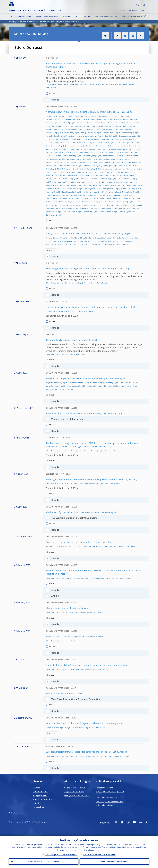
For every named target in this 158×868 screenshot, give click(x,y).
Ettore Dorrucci (75, 84)
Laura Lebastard (121, 152)
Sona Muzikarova (122, 546)
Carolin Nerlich (95, 84)
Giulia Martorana (68, 159)
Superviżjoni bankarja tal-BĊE (134, 16)
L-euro (77, 16)
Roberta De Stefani (120, 238)
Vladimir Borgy (127, 133)
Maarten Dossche (101, 123)
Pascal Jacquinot (66, 241)
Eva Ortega (79, 126)
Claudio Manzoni (105, 212)
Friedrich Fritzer (102, 143)
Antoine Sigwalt (65, 205)
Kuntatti (36, 803)
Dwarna (122, 10)
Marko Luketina (69, 156)
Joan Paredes (124, 199)
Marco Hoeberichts (53, 149)
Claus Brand (64, 123)
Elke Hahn (126, 185)
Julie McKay (69, 641)
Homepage (13, 22)
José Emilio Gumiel (127, 146)
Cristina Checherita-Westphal (79, 136)
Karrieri (144, 10)
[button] (142, 5)
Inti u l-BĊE (133, 10)
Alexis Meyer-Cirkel (72, 669)
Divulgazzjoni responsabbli (77, 795)
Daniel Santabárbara (89, 612)
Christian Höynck (74, 149)
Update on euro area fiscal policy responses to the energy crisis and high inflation (87, 307)
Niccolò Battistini (67, 133)
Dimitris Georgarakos (72, 185)
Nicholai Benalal (75, 238)
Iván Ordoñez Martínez (83, 199)
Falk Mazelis (75, 195)
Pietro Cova (50, 139)
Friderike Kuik (102, 152)
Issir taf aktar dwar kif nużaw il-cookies (99, 855)
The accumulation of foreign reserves (65, 694)
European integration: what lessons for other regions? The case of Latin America (86, 752)
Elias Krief (87, 212)
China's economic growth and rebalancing (67, 608)
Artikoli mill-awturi (72, 22)
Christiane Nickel (114, 84)
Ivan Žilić (125, 169)
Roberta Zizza (65, 172)
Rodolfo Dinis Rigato (53, 182)
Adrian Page (110, 162)
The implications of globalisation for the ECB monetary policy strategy (81, 413)
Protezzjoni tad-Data (105, 788)
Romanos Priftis (88, 202)
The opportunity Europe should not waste (67, 340)
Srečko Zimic (125, 205)
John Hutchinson (95, 149)
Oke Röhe (105, 202)
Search (138, 5)
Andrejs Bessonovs (88, 133)
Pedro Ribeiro (88, 166)
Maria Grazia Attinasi (110, 129)
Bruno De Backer (124, 179)
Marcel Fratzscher (72, 756)
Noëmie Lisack (127, 192)
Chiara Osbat (92, 162)
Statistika (66, 16)
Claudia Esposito (87, 208)
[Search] (125, 4)
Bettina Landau (102, 120)
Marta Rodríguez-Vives (116, 386)
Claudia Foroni (93, 182)
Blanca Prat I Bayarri (66, 202)
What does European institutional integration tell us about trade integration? (84, 723)
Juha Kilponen (72, 116)
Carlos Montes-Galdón (71, 162)
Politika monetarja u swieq (21, 16)
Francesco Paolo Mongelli (74, 578)
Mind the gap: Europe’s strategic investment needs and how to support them (85, 269)
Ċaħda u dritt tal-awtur (75, 788)
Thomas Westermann (106, 169)
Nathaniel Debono (69, 139)
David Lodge (63, 126)
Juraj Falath (83, 143)
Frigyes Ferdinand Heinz (99, 546)
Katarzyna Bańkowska (68, 175)
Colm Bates (88, 175)
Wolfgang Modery (110, 159)
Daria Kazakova (66, 152)
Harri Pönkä (116, 126)
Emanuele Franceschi (114, 182)
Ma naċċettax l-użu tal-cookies (114, 862)
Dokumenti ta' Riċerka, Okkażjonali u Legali (45, 22)
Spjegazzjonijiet (40, 795)
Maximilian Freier (71, 354)
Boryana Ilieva (71, 189)
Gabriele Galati (121, 123)
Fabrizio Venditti (122, 120)
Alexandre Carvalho (53, 136)
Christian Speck (85, 205)
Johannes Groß (109, 185)
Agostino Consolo (104, 136)
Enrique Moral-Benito (93, 116)
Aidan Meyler (114, 195)
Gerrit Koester (114, 116)
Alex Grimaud (90, 146)
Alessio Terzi (121, 578)
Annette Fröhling (122, 143)
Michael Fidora (70, 451)
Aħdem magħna (40, 792)
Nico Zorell (77, 244)
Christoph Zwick (95, 244)
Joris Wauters (85, 169)
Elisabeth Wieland (105, 205)
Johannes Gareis (71, 146)
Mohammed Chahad (84, 179)
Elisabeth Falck (74, 182)
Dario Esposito (106, 208)
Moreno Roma (122, 202)
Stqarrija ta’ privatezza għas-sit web (110, 793)
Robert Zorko (83, 172)
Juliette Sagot (106, 166)
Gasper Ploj (127, 162)
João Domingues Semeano (102, 383)
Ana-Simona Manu (110, 156)
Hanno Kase (126, 189)
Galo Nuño (63, 199)
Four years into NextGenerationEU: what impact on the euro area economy (84, 234)
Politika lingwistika (104, 805)
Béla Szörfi (123, 166)
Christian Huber (125, 208)
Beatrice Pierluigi (98, 126)
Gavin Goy (92, 185)
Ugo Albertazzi (89, 129)
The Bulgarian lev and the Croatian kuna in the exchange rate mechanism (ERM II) (87, 479)
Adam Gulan (108, 146)
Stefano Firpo (118, 756)
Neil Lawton (110, 192)
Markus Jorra (89, 189)
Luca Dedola (88, 139)
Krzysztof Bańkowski (53, 238)
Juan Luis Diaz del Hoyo (54, 546)
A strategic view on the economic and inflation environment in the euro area (84, 112)
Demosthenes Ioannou (54, 195)
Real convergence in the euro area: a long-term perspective (76, 542)
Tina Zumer (109, 451)
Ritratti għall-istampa (42, 799)
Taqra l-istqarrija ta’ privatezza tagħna (61, 855)
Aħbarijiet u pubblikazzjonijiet (106, 16)
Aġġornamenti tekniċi (74, 792)
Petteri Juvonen (108, 189)
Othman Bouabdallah (54, 84)
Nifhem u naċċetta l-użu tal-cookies (44, 862)
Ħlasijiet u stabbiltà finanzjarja (47, 16)
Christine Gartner (90, 451)
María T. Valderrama (65, 169)
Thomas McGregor (94, 195)
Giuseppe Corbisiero (126, 136)
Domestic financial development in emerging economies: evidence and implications (88, 665)
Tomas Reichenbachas (67, 166)
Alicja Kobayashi (69, 212)
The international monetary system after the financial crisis (76, 636)
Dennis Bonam (108, 133)
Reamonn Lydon (89, 156)
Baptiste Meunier (89, 159)
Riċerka (87, 16)
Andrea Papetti (105, 199)
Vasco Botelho (63, 179)
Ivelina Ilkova (51, 212)
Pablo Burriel (82, 123)
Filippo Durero (67, 208)
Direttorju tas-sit (17, 813)
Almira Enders (66, 120)
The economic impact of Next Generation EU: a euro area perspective (81, 378)
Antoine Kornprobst (90, 192)
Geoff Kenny (84, 152)
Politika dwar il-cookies (107, 798)
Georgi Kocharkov (68, 192)
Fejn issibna (38, 807)
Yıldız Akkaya (118, 172)
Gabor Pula (69, 612)
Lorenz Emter (66, 143)
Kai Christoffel (105, 179)
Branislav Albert (70, 129)
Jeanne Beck (105, 175)
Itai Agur (95, 728)
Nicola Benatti (123, 175)
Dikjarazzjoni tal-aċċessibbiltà (110, 801)
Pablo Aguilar (100, 172)
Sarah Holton (84, 120)
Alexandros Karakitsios (117, 149)
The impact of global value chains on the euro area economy (76, 512)
